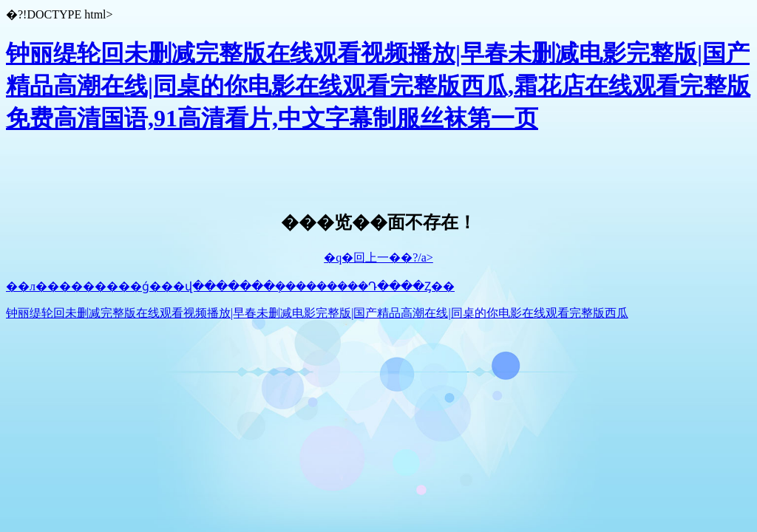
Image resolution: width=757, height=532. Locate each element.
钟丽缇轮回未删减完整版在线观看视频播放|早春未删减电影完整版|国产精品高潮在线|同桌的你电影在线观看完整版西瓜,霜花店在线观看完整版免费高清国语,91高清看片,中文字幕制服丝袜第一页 (378, 86)
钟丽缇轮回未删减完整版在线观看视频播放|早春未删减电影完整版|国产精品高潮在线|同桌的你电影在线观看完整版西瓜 (317, 313)
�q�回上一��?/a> (378, 258)
